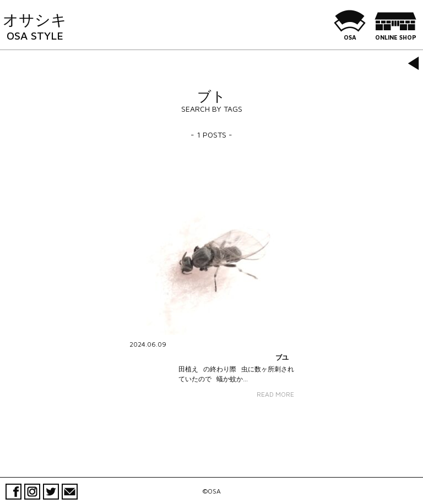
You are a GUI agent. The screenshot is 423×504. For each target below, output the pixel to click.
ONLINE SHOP (395, 33)
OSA (350, 33)
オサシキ (35, 26)
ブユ (282, 357)
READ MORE (275, 394)
